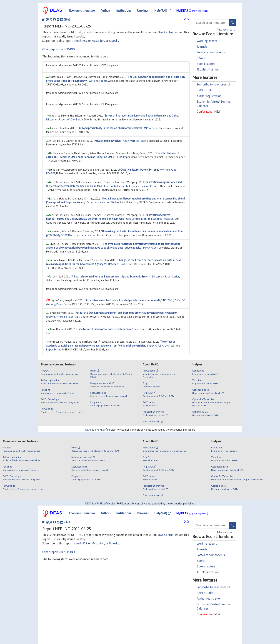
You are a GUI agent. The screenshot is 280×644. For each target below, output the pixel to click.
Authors (106, 11)
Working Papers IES (69, 317)
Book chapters (206, 64)
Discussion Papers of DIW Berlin (64, 120)
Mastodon (98, 41)
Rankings (143, 11)
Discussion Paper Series (166, 277)
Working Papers (98, 81)
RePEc (102, 430)
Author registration (209, 96)
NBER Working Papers (135, 141)
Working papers (207, 41)
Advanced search (227, 30)
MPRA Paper (151, 128)
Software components (211, 52)
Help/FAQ (162, 11)
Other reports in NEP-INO (59, 49)
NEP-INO (77, 32)
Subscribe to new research (214, 84)
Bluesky (114, 41)
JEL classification (208, 69)
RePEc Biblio (205, 90)
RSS (85, 41)
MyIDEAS (192, 11)
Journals (202, 47)
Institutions (124, 11)
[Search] (232, 23)
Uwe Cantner (166, 32)
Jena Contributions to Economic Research (128, 186)
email (77, 41)
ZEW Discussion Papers (75, 235)
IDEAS (88, 430)
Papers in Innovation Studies (103, 202)
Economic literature (82, 11)
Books (201, 58)
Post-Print (126, 264)
